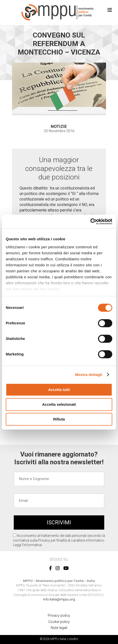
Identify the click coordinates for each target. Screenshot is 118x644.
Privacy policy (59, 616)
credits (73, 639)
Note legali (59, 628)
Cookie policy (59, 622)
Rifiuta (59, 419)
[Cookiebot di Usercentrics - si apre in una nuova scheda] (90, 222)
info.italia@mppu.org (59, 599)
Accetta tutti (59, 390)
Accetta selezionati (59, 404)
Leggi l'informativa (27, 545)
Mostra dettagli (88, 375)
